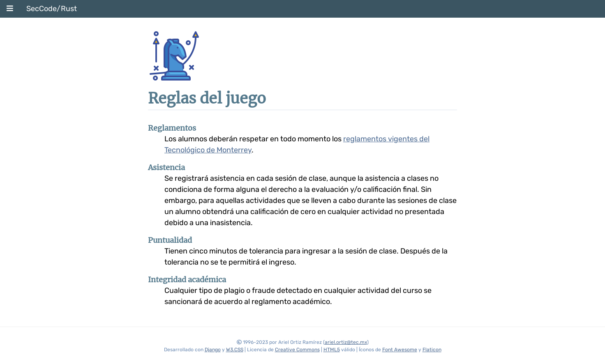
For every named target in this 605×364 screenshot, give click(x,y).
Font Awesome (400, 350)
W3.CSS (235, 350)
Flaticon (432, 350)
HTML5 (332, 350)
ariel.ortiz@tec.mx (346, 342)
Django (213, 350)
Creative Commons (297, 350)
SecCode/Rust (52, 9)
